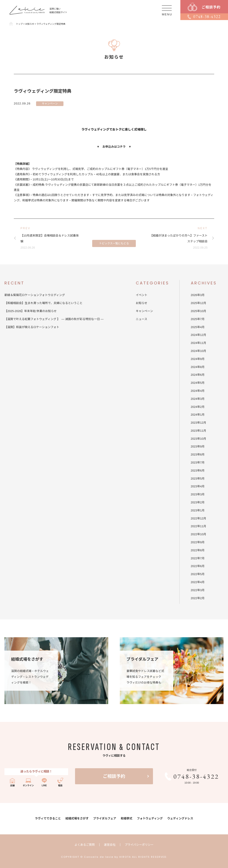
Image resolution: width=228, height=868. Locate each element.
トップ (19, 24)
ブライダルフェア (105, 818)
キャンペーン (50, 104)
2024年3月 (198, 399)
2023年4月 (198, 486)
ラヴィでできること (48, 818)
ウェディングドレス (180, 818)
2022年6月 (198, 566)
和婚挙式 (126, 818)
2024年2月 (198, 407)
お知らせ (142, 303)
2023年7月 (198, 463)
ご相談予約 (114, 776)
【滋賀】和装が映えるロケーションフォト (32, 327)
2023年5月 (198, 479)
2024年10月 (198, 351)
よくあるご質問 (85, 845)
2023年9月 (198, 446)
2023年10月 (198, 439)
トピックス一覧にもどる (114, 240)
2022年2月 (198, 598)
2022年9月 (198, 542)
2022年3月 (198, 590)
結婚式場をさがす (77, 818)
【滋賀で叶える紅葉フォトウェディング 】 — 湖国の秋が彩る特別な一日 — (54, 319)
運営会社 (110, 845)
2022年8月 (198, 550)
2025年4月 (198, 327)
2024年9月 (198, 359)
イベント (142, 295)
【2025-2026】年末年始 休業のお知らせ (31, 311)
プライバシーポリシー (139, 845)
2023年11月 (198, 431)
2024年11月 (198, 343)
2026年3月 (198, 295)
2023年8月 (198, 454)
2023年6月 (198, 471)
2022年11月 (198, 526)
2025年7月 (198, 319)
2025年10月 (198, 311)
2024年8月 (198, 367)
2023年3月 (198, 494)
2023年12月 (198, 423)
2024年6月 (198, 375)
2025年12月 (198, 303)
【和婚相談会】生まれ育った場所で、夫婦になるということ (45, 303)
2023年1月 (198, 510)
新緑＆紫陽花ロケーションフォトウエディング (35, 295)
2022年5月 (198, 574)
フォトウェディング (150, 818)
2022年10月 (198, 534)
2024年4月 (198, 391)
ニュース (141, 319)
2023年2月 (198, 502)
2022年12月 (198, 518)
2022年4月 (198, 582)
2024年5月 (198, 383)
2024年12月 (198, 335)
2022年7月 (198, 558)
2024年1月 (198, 415)
